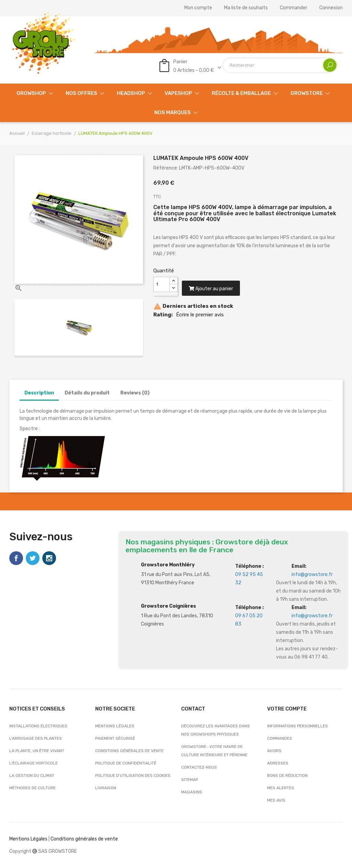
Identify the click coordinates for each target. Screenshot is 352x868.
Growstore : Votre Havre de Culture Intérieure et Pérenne (214, 751)
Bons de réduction (287, 775)
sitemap (190, 780)
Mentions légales (115, 726)
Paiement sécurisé (115, 738)
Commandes (280, 738)
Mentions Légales (28, 839)
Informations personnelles (298, 726)
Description (39, 393)
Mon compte (198, 8)
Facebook (16, 558)
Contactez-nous (199, 767)
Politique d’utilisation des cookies (133, 775)
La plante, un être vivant (37, 751)
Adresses (278, 763)
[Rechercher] (280, 65)
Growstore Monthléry (168, 565)
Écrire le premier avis (200, 321)
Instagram (49, 558)
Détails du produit (87, 393)
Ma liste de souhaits (246, 8)
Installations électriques (38, 726)
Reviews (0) (135, 393)
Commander (294, 8)
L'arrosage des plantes (36, 738)
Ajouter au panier (214, 295)
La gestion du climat (32, 775)
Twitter (33, 558)
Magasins (192, 792)
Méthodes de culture (32, 788)
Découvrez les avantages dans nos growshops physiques (216, 730)
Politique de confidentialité (126, 763)
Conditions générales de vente (129, 751)
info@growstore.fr (312, 574)
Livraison (106, 788)
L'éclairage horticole (34, 763)
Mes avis (276, 800)
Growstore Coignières (168, 606)
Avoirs (274, 751)
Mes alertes (281, 788)
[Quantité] (162, 284)
